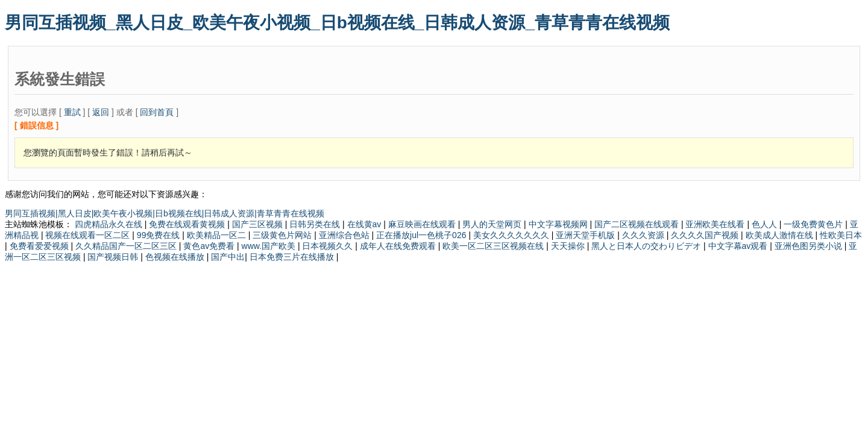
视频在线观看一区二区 (89, 235)
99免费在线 (159, 235)
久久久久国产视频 (706, 235)
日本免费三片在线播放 (293, 257)
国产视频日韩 (114, 257)
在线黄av (366, 224)
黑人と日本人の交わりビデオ (647, 246)
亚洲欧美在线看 (716, 224)
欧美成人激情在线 (781, 235)
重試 (72, 112)
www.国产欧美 (270, 246)
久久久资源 (644, 235)
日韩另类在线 (316, 224)
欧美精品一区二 (218, 235)
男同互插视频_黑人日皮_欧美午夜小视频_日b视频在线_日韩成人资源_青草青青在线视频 (337, 23)
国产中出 (228, 257)
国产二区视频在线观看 (638, 224)
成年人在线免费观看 (399, 246)
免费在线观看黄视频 (188, 224)
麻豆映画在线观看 (423, 224)
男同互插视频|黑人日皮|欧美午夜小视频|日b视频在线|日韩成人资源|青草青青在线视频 (165, 213)
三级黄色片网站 (283, 235)
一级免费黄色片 (814, 224)
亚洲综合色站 (345, 235)
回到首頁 (157, 112)
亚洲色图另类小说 (810, 246)
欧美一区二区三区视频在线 (494, 246)
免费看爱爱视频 (40, 246)
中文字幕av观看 (739, 246)
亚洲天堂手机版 (587, 235)
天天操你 (569, 246)
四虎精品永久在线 (110, 224)
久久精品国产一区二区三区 (127, 246)
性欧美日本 (841, 235)
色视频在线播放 (176, 257)
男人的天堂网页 (493, 224)
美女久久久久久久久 (512, 235)
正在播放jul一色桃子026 (422, 235)
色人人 (766, 224)
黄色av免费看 (210, 246)
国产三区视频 (259, 224)
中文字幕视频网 (559, 224)
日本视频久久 (329, 246)
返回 (101, 112)
